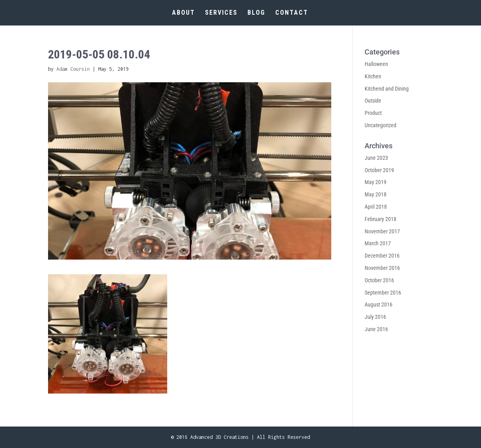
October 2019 (379, 170)
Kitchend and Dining (387, 89)
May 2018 (376, 194)
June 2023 (376, 158)
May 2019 (376, 182)
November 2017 (382, 231)
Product (373, 113)
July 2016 (375, 317)
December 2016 (382, 256)
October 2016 (379, 280)
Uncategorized (381, 125)
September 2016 (383, 293)
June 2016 (376, 329)
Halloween (376, 64)
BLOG (256, 13)
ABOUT (184, 13)
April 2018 (376, 207)
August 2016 (379, 304)
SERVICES (221, 13)
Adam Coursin (73, 69)
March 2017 (378, 243)
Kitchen (373, 76)
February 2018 (381, 219)
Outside (373, 101)
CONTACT (292, 13)
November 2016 (382, 268)
